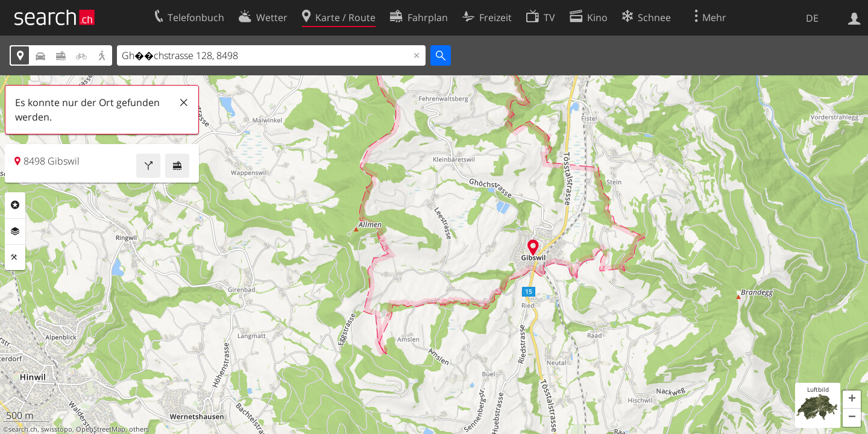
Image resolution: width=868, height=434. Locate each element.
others (139, 429)
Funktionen (15, 257)
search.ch (23, 429)
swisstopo (57, 429)
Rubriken (15, 205)
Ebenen (15, 231)
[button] (852, 400)
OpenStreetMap (101, 429)
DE (812, 18)
